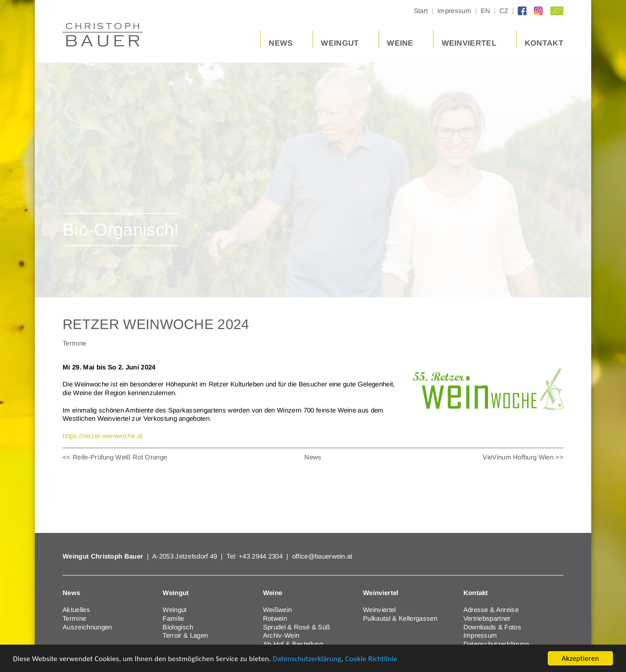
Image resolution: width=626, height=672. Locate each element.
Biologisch (178, 627)
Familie (173, 618)
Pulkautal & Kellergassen (400, 618)
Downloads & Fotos (492, 627)
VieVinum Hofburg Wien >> (523, 457)
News (313, 457)
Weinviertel (380, 610)
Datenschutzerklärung (307, 659)
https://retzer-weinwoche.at (103, 436)
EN (486, 11)
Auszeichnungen (87, 627)
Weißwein (278, 610)
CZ (504, 11)
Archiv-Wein (281, 635)
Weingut (175, 610)
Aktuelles (76, 610)
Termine (74, 618)
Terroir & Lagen (185, 635)
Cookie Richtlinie (371, 659)
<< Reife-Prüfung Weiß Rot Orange (115, 457)
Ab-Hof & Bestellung (293, 644)
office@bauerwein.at (322, 556)
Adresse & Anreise (491, 610)
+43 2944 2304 (261, 556)
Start (421, 11)
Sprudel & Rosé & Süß (296, 627)
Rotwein (275, 618)
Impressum (454, 11)
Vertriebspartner (487, 618)
